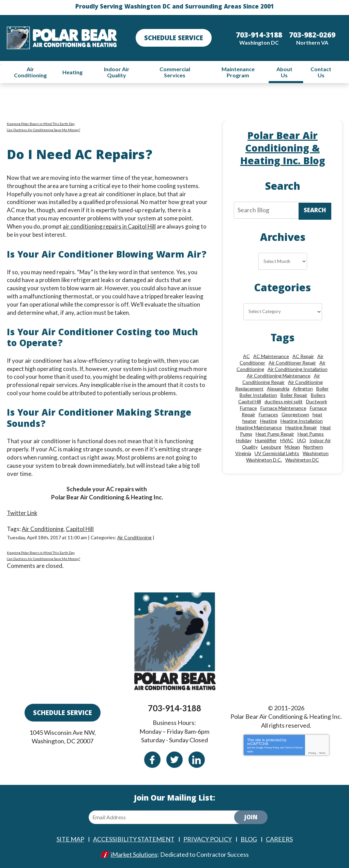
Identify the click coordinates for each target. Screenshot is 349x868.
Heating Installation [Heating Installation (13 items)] (302, 421)
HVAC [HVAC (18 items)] (287, 441)
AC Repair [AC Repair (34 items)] (303, 356)
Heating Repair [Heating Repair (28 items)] (301, 428)
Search (315, 211)
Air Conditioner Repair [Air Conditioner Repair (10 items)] (292, 363)
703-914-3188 (174, 707)
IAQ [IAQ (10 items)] (301, 441)
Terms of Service (294, 747)
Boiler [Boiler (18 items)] (322, 389)
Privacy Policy (272, 747)
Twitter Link (22, 513)
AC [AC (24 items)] (246, 356)
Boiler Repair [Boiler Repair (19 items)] (294, 395)
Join (251, 817)
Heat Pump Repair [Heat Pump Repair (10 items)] (275, 434)
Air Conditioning (43, 529)
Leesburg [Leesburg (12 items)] (271, 447)
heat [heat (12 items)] (317, 415)
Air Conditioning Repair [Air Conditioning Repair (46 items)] (281, 379)
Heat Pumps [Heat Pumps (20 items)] (311, 434)
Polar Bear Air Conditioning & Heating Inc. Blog (283, 149)
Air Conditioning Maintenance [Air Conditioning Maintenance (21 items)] (279, 376)
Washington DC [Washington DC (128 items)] (302, 460)
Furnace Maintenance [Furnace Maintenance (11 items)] (283, 408)
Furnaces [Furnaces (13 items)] (268, 415)
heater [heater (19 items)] (249, 421)
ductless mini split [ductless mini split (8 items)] (284, 402)
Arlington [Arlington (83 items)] (303, 389)
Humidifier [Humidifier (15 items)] (266, 441)
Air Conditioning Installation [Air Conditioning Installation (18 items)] (298, 369)
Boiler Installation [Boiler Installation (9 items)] (258, 395)
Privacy (312, 752)
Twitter (174, 759)
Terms (322, 752)
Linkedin (197, 759)
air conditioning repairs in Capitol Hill (110, 226)
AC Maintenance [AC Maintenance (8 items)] (271, 356)
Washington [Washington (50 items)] (316, 454)
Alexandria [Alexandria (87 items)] (278, 389)
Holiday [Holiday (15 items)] (244, 441)
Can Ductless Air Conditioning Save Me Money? (43, 130)
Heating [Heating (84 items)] (269, 421)
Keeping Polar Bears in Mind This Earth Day (41, 124)
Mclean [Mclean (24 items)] (292, 447)
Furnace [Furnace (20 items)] (248, 408)
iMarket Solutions (134, 853)
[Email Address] (167, 817)
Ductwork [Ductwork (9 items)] (317, 402)
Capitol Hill (81, 529)
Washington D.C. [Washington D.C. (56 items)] (264, 460)
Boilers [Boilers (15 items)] (318, 395)
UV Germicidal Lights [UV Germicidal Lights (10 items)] (277, 454)
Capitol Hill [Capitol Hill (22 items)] (250, 402)
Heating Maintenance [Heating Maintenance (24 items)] (259, 428)
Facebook (152, 759)
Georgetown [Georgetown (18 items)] (295, 415)
